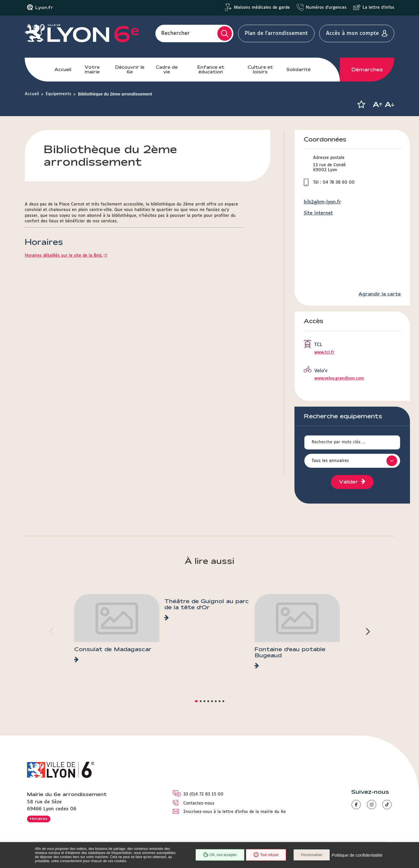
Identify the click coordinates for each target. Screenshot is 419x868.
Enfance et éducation (211, 69)
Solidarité (298, 69)
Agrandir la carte (380, 294)
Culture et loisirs (260, 69)
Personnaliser (311, 855)
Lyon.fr (44, 8)
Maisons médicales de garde (262, 8)
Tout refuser (266, 855)
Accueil (63, 69)
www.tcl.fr (324, 352)
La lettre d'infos (378, 8)
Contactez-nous (199, 803)
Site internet (318, 213)
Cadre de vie (167, 69)
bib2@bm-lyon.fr (322, 202)
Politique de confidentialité (357, 855)
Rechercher (175, 33)
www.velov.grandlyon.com (339, 378)
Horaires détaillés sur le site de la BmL (64, 256)
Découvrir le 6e (130, 69)
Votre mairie (92, 69)
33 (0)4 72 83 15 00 (203, 794)
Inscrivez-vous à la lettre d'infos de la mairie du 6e (235, 812)
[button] (361, 104)
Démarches (367, 70)
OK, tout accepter (220, 855)
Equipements (58, 94)
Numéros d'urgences (326, 8)
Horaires (39, 819)
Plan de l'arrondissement (276, 33)
